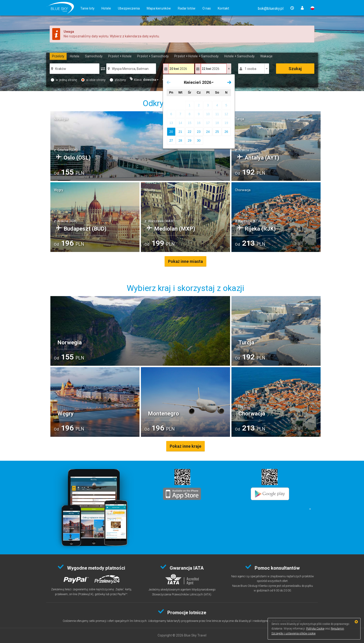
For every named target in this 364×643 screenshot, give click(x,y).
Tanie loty (87, 8)
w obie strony (93, 80)
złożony (118, 80)
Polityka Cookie (315, 629)
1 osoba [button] (250, 69)
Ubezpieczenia (129, 8)
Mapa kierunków (159, 8)
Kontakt (223, 8)
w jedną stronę (64, 80)
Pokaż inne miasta (186, 261)
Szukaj (295, 69)
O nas (207, 8)
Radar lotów (187, 8)
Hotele (106, 8)
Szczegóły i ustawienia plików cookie (293, 633)
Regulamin (337, 629)
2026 (178, 69)
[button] (271, 8)
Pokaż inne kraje (185, 446)
